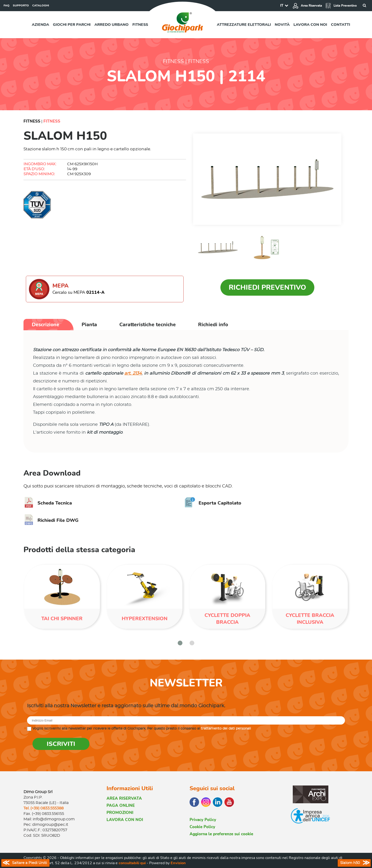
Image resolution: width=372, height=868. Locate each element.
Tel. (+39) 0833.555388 (44, 808)
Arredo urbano (112, 25)
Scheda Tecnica (48, 503)
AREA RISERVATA (124, 798)
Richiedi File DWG (51, 520)
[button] (180, 643)
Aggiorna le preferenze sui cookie (221, 834)
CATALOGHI (41, 5)
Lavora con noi (310, 25)
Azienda (40, 25)
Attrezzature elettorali (244, 25)
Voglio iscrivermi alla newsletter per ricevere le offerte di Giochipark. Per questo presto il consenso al (142, 729)
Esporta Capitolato (213, 503)
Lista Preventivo (341, 6)
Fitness (140, 25)
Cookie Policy (202, 827)
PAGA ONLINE (121, 806)
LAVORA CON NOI (125, 820)
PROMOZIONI (120, 813)
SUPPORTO (21, 5)
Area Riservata (307, 6)
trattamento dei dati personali (226, 729)
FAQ (7, 5)
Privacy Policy (203, 820)
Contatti (341, 25)
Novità (282, 25)
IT (282, 5)
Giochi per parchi (72, 25)
